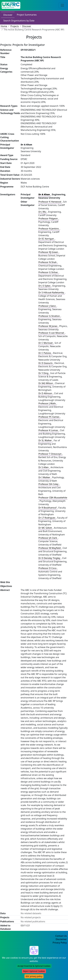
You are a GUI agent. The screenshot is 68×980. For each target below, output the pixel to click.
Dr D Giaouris (46, 363)
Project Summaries (27, 15)
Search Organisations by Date (19, 21)
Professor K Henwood (50, 202)
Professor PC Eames (49, 417)
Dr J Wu (43, 212)
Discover (8, 15)
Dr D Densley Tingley (50, 558)
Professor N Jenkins (49, 229)
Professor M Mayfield (50, 548)
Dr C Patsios (45, 353)
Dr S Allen (44, 467)
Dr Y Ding (44, 373)
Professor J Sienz (47, 306)
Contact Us (61, 936)
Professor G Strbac (49, 272)
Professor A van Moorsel (52, 333)
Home (4, 26)
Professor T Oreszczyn (50, 454)
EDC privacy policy (34, 976)
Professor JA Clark (48, 538)
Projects (15, 26)
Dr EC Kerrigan (47, 239)
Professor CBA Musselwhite (53, 498)
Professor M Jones (48, 326)
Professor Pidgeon (48, 219)
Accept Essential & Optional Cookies (34, 966)
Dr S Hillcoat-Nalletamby (52, 292)
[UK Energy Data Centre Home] (11, 5)
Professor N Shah (48, 262)
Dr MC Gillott (46, 528)
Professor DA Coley (49, 484)
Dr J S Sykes (45, 286)
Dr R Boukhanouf (48, 508)
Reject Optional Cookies (34, 971)
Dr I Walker (45, 477)
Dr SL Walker (45, 440)
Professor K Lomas (49, 430)
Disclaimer (61, 939)
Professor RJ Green (49, 252)
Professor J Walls (47, 403)
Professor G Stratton (49, 316)
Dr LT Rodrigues (47, 518)
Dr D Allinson (46, 393)
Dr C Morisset (46, 343)
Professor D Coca (48, 568)
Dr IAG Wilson (46, 383)
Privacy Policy (60, 943)
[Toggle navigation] (62, 5)
